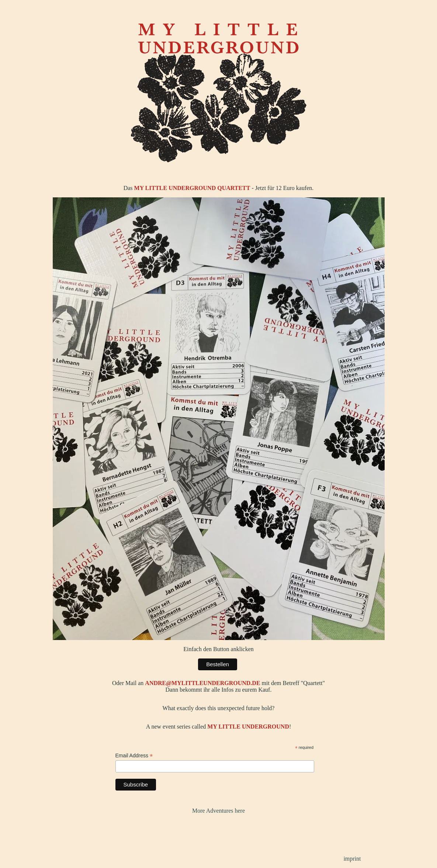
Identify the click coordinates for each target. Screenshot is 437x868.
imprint (352, 859)
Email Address (134, 756)
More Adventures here (218, 811)
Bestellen (218, 664)
